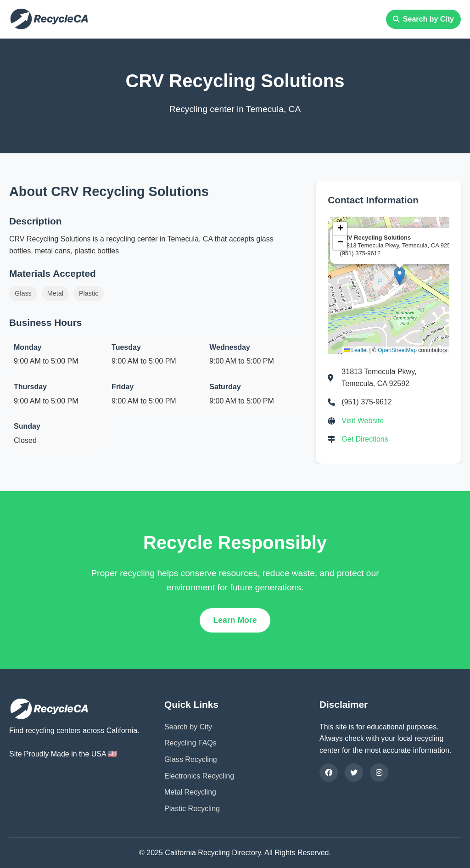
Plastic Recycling (192, 809)
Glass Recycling (191, 759)
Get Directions (365, 439)
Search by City (423, 19)
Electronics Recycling (199, 776)
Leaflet (356, 350)
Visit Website (363, 421)
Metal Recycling (190, 792)
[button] (400, 276)
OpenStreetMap (397, 350)
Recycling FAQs (190, 743)
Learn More (235, 620)
